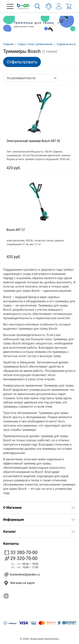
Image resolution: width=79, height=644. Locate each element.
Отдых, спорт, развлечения (35, 44)
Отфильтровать (22, 62)
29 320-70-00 (21, 558)
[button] (10, 6)
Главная (8, 44)
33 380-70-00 (21, 552)
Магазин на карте (22, 583)
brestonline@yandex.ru (25, 574)
